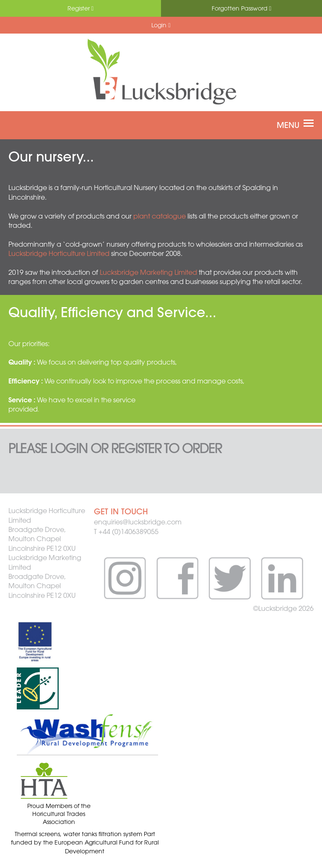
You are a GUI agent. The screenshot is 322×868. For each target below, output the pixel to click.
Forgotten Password (241, 8)
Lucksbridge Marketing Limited (148, 272)
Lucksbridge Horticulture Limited (59, 253)
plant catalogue (160, 216)
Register (80, 8)
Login (161, 25)
